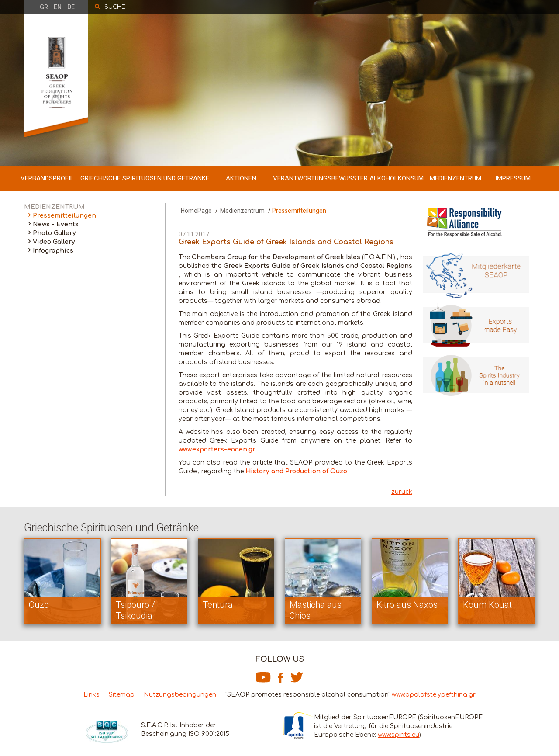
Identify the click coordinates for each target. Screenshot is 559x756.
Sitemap (122, 695)
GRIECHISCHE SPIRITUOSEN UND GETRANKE (145, 178)
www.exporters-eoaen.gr (217, 449)
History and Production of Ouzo (296, 471)
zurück (402, 492)
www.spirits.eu (399, 735)
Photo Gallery (54, 233)
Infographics (53, 251)
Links (91, 695)
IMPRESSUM (513, 178)
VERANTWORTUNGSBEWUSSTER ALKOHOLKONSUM (348, 178)
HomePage (196, 211)
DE (71, 7)
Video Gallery (54, 242)
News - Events (56, 224)
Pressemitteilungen (64, 216)
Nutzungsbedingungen (180, 695)
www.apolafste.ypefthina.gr (434, 695)
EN (58, 7)
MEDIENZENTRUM (455, 178)
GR (44, 7)
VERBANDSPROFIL (47, 178)
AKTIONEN (241, 178)
